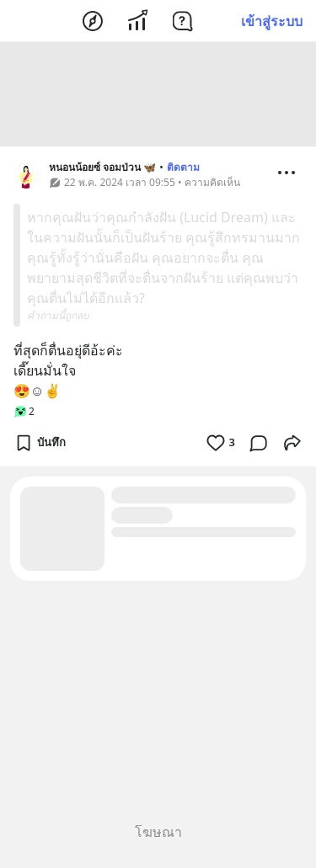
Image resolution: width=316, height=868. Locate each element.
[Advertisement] (158, 97)
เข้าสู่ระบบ (272, 21)
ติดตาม (183, 170)
